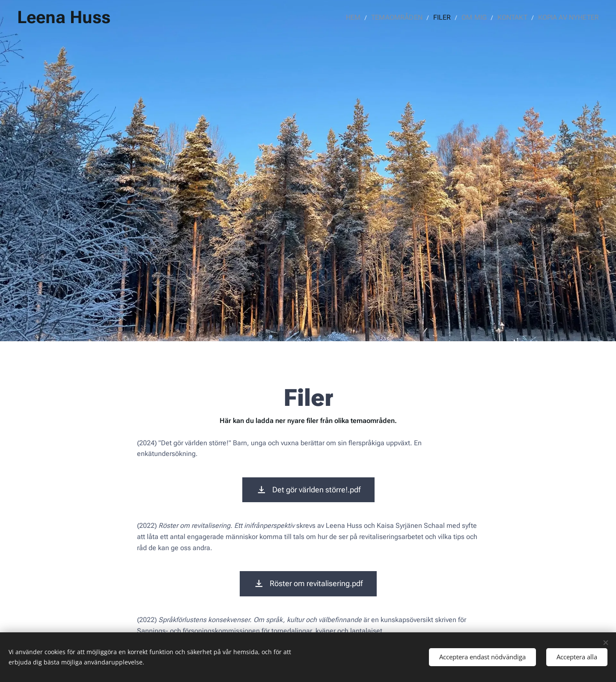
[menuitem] (366, 18)
